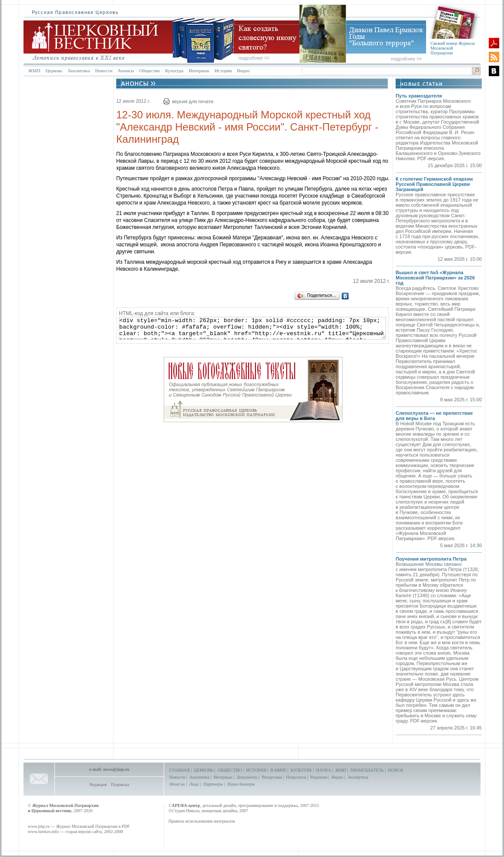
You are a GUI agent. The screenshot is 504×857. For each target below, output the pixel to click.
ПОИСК (395, 770)
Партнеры (213, 784)
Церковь (54, 71)
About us (177, 784)
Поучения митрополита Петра (431, 559)
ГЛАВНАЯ (180, 770)
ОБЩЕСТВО (230, 770)
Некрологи (296, 777)
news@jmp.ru (116, 769)
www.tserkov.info (43, 832)
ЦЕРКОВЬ (203, 770)
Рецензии (319, 777)
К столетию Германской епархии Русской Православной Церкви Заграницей (434, 184)
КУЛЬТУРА (301, 770)
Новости (104, 71)
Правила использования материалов (202, 821)
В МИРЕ (278, 770)
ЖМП (34, 71)
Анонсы (126, 71)
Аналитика (79, 71)
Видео (243, 71)
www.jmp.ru (39, 826)
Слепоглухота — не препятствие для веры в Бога (434, 416)
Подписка (120, 785)
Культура (174, 71)
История (223, 71)
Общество (150, 71)
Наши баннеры (241, 784)
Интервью (199, 71)
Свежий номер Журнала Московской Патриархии (453, 48)
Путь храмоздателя (419, 96)
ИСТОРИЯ (256, 770)
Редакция (98, 785)
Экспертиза (358, 777)
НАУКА (324, 770)
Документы (247, 777)
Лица (194, 784)
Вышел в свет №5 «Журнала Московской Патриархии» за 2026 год (435, 278)
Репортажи (272, 777)
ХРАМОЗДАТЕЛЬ (367, 770)
